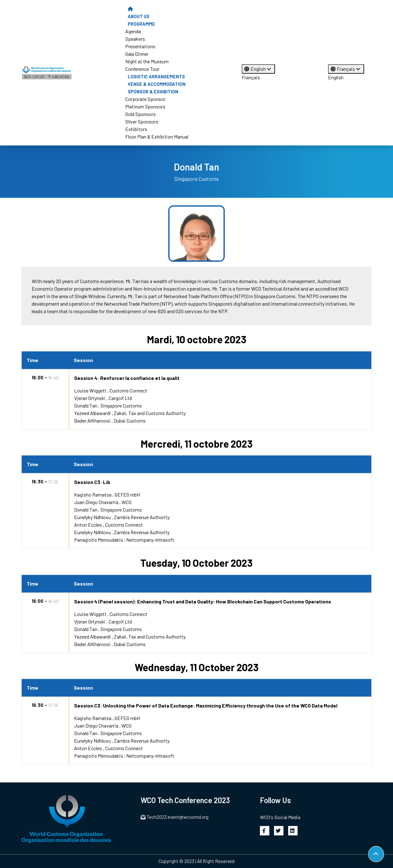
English (258, 69)
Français (251, 77)
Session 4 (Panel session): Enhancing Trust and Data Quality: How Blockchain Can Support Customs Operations (203, 601)
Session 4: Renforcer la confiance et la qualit (127, 378)
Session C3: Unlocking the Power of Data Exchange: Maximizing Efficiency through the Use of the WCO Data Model (206, 705)
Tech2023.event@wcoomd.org (175, 817)
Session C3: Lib (92, 482)
